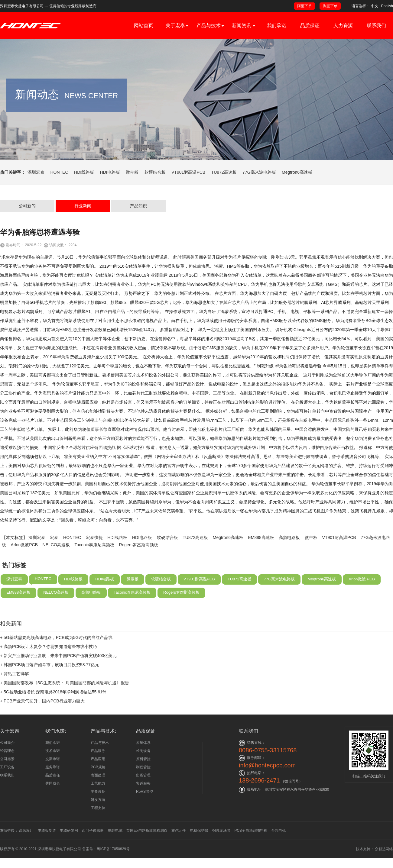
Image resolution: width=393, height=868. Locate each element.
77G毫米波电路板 (259, 172)
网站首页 (144, 26)
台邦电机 (278, 831)
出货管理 (143, 775)
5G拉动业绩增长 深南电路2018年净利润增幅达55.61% (55, 712)
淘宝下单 (330, 6)
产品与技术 (209, 26)
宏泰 (54, 558)
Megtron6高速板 (297, 172)
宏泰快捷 (94, 558)
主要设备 (98, 792)
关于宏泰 (175, 26)
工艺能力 (98, 783)
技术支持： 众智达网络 (374, 849)
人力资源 (343, 26)
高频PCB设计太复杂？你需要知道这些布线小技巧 (50, 667)
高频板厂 (26, 831)
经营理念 (7, 751)
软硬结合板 (155, 172)
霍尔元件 (179, 831)
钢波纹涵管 (221, 831)
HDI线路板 (84, 172)
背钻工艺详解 (16, 694)
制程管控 (143, 767)
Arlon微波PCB (24, 565)
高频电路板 (289, 558)
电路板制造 (47, 831)
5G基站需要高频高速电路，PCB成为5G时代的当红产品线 (58, 658)
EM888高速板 (261, 558)
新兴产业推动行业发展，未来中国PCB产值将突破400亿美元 (60, 676)
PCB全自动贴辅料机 (251, 831)
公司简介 (7, 743)
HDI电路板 (110, 172)
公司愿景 (7, 759)
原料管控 (143, 759)
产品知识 (138, 226)
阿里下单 (304, 6)
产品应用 (98, 759)
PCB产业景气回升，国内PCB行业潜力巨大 (44, 721)
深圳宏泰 (36, 172)
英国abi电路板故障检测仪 (147, 831)
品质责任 (53, 775)
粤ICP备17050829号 (113, 849)
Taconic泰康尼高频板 (94, 565)
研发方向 (98, 800)
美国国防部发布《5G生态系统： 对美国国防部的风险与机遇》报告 (66, 703)
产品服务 (98, 751)
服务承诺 (53, 767)
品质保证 (310, 26)
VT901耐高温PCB (188, 172)
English (387, 6)
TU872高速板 (224, 172)
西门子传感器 (93, 831)
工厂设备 (7, 767)
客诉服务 (143, 783)
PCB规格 (98, 767)
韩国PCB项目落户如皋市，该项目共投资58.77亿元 (51, 685)
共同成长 (53, 783)
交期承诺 (53, 759)
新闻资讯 (243, 26)
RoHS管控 (145, 792)
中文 (375, 6)
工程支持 (98, 808)
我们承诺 (277, 26)
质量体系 (143, 743)
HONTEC (59, 172)
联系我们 (376, 26)
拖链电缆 (115, 831)
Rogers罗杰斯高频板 (138, 565)
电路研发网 (69, 831)
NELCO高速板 (56, 565)
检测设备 (143, 751)
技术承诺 (53, 751)
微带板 (132, 172)
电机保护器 (199, 831)
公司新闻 (27, 226)
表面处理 (98, 775)
